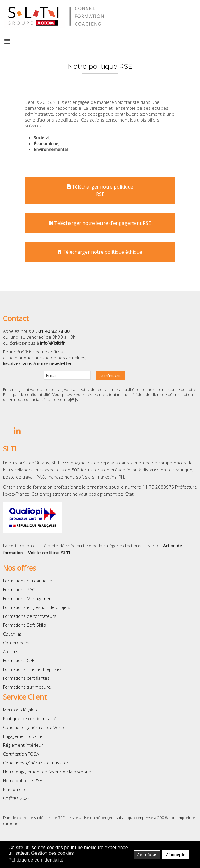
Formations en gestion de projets (37, 607)
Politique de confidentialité (27, 394)
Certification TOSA (21, 754)
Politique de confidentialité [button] (36, 860)
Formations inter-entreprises (32, 669)
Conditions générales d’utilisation (36, 763)
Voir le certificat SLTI (49, 553)
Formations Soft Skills (25, 625)
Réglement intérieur (23, 745)
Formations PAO (19, 589)
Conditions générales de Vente (34, 727)
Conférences (16, 643)
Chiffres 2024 (17, 798)
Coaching (12, 634)
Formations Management (28, 598)
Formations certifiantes (26, 678)
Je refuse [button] (147, 855)
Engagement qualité (23, 736)
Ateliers (11, 651)
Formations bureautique (27, 581)
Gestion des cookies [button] (52, 853)
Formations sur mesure (27, 687)
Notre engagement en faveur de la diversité (47, 772)
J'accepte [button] (176, 855)
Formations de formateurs (30, 616)
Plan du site (15, 789)
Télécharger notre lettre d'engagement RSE (100, 223)
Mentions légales (20, 710)
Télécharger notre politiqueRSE (100, 191)
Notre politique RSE (22, 780)
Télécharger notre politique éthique (100, 252)
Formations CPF (19, 660)
